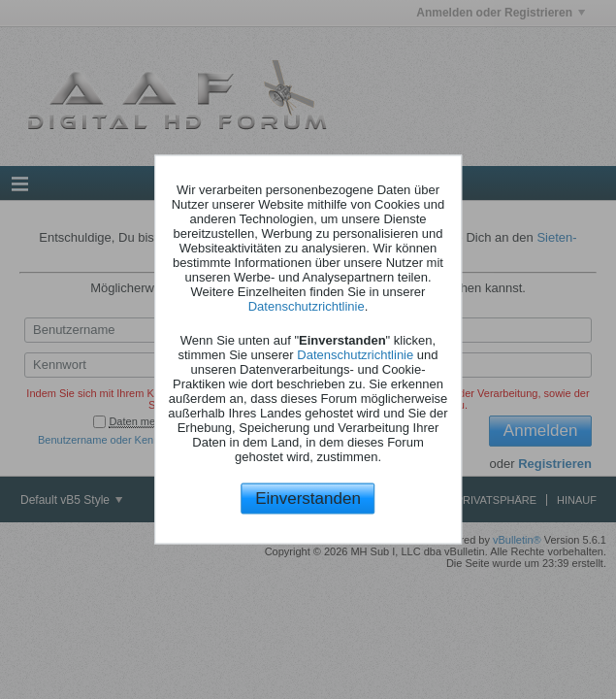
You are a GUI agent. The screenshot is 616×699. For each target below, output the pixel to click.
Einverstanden (308, 498)
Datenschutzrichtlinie (307, 305)
